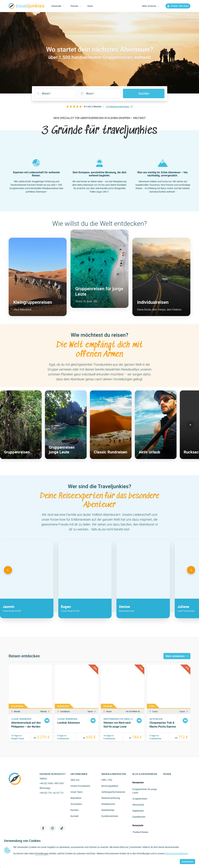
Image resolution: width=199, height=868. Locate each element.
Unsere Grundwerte (80, 786)
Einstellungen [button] (42, 853)
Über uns (75, 780)
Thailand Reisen (140, 832)
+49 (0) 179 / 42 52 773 (51, 793)
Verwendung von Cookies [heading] (22, 841)
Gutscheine (76, 804)
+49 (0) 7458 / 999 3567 (52, 783)
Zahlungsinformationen (113, 792)
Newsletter (76, 798)
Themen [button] (75, 6)
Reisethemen (108, 810)
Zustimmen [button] (187, 862)
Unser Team (76, 792)
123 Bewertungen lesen (119, 106)
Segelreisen (138, 811)
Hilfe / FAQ (107, 780)
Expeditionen (139, 817)
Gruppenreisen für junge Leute (145, 791)
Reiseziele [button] (58, 6)
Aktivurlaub (138, 805)
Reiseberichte (108, 804)
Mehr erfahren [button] (150, 6)
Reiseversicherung (111, 798)
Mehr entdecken (177, 656)
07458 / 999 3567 (178, 6)
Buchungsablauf (110, 786)
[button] (9, 425)
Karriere (75, 810)
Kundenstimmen (110, 816)
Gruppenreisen (140, 799)
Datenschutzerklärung (177, 853)
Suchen (144, 93)
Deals (90, 6)
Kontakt (75, 816)
